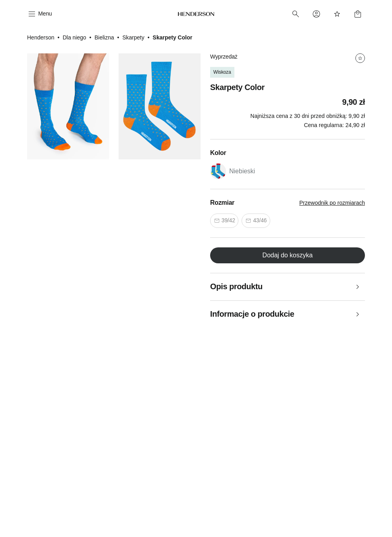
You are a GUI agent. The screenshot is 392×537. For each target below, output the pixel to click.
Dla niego (74, 37)
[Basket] (358, 14)
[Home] (196, 14)
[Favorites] (337, 14)
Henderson (41, 37)
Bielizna (104, 37)
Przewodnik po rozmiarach (332, 203)
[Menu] (39, 14)
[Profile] (316, 14)
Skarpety (133, 37)
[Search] (296, 14)
